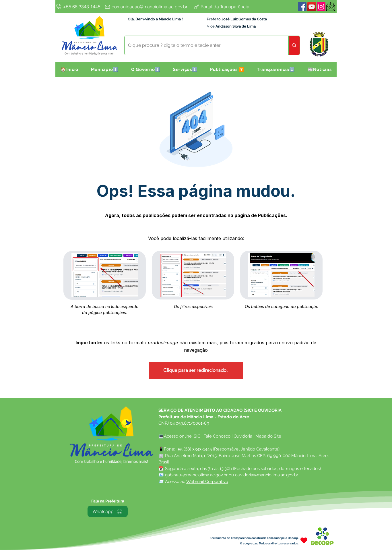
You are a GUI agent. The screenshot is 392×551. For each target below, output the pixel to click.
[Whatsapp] (108, 511)
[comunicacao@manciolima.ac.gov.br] (148, 7)
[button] (105, 69)
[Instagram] (321, 7)
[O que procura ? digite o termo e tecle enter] (202, 45)
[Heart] (304, 540)
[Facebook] (302, 7)
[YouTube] (312, 7)
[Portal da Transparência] (226, 7)
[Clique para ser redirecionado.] (196, 370)
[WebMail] (331, 7)
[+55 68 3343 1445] (79, 7)
